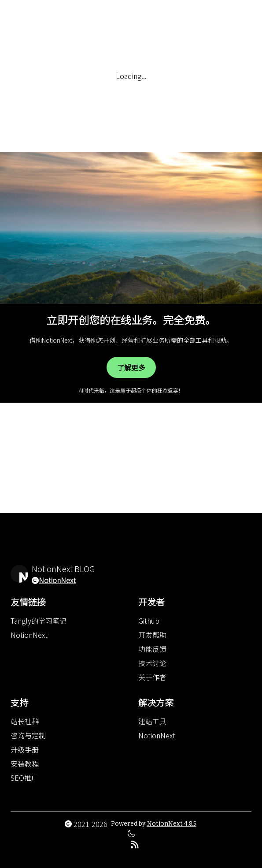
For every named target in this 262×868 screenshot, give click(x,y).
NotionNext (57, 580)
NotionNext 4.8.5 (172, 824)
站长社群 (25, 721)
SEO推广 (24, 778)
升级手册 (25, 749)
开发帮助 (152, 635)
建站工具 (152, 721)
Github (149, 621)
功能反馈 (152, 649)
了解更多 (131, 367)
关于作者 (152, 677)
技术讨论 (152, 663)
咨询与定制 (28, 735)
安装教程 (25, 763)
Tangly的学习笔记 (39, 621)
